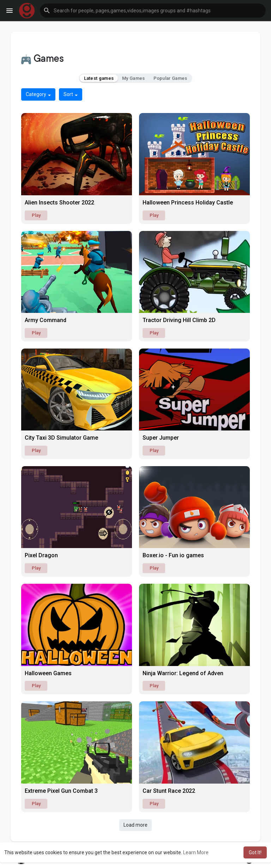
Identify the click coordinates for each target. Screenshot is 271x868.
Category (38, 94)
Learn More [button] (196, 852)
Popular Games (170, 78)
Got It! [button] (255, 852)
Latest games (99, 78)
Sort (71, 94)
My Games (133, 78)
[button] (153, 11)
